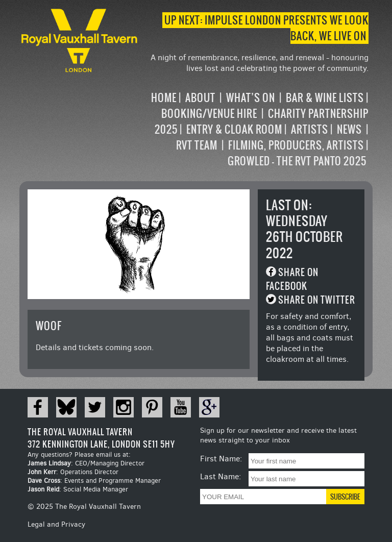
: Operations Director (73, 472)
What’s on (251, 98)
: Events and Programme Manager (94, 481)
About (200, 98)
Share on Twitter (317, 300)
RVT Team (197, 145)
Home (164, 98)
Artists (310, 129)
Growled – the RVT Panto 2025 (297, 161)
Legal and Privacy (56, 524)
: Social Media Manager (78, 489)
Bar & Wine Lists (325, 98)
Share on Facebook (292, 279)
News (349, 129)
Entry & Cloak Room (234, 129)
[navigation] (254, 129)
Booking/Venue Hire (209, 114)
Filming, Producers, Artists (296, 145)
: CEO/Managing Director (86, 463)
